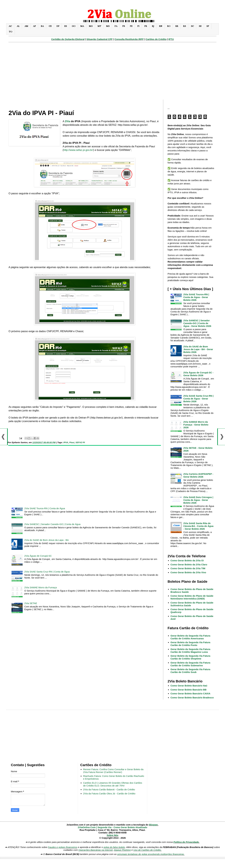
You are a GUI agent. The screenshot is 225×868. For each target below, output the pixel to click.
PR (146, 26)
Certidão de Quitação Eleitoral (68, 39)
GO (74, 26)
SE (200, 26)
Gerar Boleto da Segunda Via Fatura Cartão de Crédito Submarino (190, 664)
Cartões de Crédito (156, 39)
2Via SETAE (31, 603)
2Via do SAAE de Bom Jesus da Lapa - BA (47, 540)
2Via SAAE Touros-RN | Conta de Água (45, 508)
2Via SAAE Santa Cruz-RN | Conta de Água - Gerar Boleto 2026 (198, 399)
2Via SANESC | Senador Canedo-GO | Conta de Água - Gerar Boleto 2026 (197, 323)
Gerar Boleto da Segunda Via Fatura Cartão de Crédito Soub (190, 671)
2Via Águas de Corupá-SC (38, 556)
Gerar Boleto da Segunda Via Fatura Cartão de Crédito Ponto (190, 644)
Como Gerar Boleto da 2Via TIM (188, 568)
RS (184, 26)
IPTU (171, 39)
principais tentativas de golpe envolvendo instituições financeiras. (151, 854)
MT (99, 26)
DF (58, 26)
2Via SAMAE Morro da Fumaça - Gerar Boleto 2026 (196, 425)
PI (138, 26)
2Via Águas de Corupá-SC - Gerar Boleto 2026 (198, 374)
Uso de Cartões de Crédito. (147, 850)
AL (18, 26)
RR (177, 26)
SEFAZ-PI (80, 442)
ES (66, 26)
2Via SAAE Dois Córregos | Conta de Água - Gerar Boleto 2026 (198, 500)
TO (11, 32)
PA (116, 26)
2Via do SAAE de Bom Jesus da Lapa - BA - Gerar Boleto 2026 (198, 349)
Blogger (153, 825)
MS (108, 26)
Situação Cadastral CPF (100, 39)
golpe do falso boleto (114, 847)
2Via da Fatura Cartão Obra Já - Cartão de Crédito (109, 793)
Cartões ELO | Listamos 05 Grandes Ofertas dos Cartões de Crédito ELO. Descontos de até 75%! (113, 784)
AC (10, 26)
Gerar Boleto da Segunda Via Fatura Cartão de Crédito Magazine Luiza (190, 651)
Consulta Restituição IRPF (129, 39)
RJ (153, 26)
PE (131, 26)
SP (208, 26)
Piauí (72, 442)
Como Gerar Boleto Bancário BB (189, 690)
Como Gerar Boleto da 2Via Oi (187, 560)
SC (192, 26)
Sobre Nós (112, 835)
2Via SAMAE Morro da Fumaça (41, 587)
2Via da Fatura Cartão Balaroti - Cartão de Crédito (109, 789)
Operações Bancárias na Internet (96, 850)
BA (42, 26)
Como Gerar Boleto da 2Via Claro (189, 564)
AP (34, 26)
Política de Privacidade (186, 842)
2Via (67, 121)
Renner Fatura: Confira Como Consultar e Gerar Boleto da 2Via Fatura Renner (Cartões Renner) (113, 771)
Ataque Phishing (122, 850)
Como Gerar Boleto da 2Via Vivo (188, 572)
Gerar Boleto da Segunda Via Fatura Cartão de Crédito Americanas (190, 637)
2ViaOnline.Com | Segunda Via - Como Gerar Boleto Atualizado (112, 827)
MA (82, 26)
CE (50, 26)
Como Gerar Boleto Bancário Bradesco (192, 698)
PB (124, 26)
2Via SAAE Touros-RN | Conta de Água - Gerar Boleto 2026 (196, 297)
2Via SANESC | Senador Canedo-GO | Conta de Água (52, 524)
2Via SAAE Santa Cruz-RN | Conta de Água (47, 572)
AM (26, 26)
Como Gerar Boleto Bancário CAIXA (190, 693)
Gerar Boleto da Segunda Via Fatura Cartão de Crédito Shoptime (190, 657)
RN (161, 26)
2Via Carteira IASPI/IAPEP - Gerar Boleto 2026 (198, 475)
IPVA (66, 442)
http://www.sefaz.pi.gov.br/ (78, 150)
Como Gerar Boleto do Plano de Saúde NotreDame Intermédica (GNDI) (192, 597)
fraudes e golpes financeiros (63, 847)
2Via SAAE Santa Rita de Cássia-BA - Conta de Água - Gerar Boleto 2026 (198, 526)
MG (91, 26)
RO (169, 26)
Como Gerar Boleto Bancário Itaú (189, 686)
